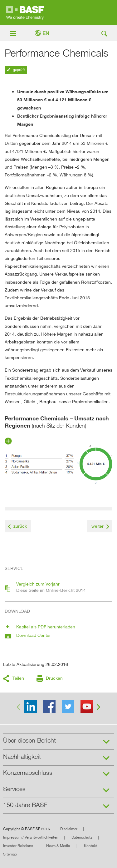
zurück (20, 526)
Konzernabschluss (28, 773)
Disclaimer (69, 829)
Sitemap (10, 854)
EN (46, 33)
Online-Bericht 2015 (58, 13)
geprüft (18, 70)
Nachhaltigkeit (22, 757)
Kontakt (90, 846)
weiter (97, 526)
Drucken (54, 678)
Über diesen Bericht (29, 740)
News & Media (58, 846)
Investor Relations (18, 846)
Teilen (18, 678)
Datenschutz (82, 837)
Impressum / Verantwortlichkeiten (31, 837)
